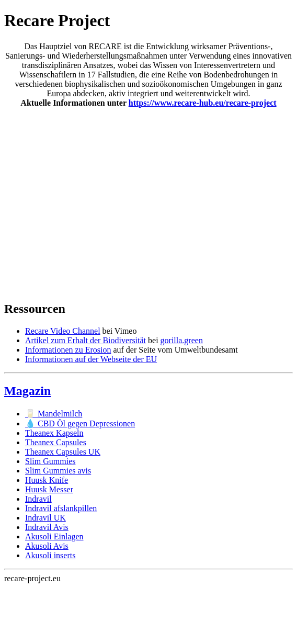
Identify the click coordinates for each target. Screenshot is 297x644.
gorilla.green (182, 340)
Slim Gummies (50, 461)
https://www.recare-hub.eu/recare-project (203, 103)
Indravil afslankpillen (61, 508)
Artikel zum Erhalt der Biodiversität (85, 340)
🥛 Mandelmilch (54, 414)
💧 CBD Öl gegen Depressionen (80, 423)
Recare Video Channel (63, 331)
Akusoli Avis (47, 546)
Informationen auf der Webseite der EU (91, 359)
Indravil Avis (47, 527)
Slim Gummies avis (58, 471)
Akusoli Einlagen (54, 536)
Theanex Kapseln (54, 433)
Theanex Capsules (56, 442)
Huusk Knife (47, 480)
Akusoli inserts (50, 555)
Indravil (38, 499)
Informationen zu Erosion (68, 350)
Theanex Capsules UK (63, 452)
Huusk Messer (49, 489)
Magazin (27, 391)
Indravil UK (45, 518)
